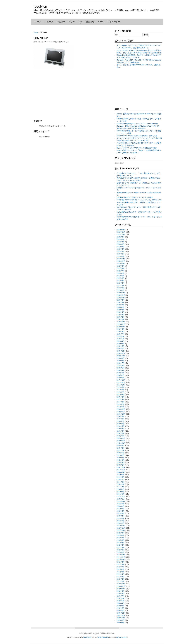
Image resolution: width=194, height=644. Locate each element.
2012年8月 (121, 535)
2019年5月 (121, 339)
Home (36, 33)
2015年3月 (121, 460)
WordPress (87, 637)
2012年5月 (121, 543)
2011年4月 (121, 574)
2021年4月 (121, 283)
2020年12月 (121, 293)
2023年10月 (121, 235)
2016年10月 (121, 414)
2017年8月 (121, 390)
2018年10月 (121, 356)
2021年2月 (121, 288)
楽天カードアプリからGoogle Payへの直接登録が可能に (137, 148)
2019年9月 (121, 329)
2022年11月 (121, 261)
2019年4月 (121, 341)
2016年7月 (121, 421)
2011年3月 (121, 577)
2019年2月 (121, 346)
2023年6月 (121, 244)
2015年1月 (121, 465)
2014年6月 (121, 482)
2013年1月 (121, 523)
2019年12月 (121, 322)
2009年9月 (121, 620)
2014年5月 (121, 484)
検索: (116, 35)
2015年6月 (121, 453)
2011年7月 (121, 567)
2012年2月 (121, 550)
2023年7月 (121, 242)
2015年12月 (121, 438)
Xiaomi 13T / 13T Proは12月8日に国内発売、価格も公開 (137, 136)
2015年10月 (121, 443)
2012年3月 (121, 547)
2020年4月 (121, 312)
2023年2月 (121, 254)
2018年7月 (121, 363)
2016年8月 (121, 419)
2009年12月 (121, 613)
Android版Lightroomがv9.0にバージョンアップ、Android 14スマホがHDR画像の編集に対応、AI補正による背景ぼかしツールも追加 (139, 202)
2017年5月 (121, 397)
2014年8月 (121, 477)
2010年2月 (121, 608)
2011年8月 (121, 564)
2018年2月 (121, 375)
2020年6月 (121, 307)
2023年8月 (121, 239)
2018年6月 (121, 366)
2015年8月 (121, 448)
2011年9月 (121, 562)
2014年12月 (121, 467)
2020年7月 (121, 305)
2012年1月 (121, 552)
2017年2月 (121, 404)
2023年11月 (121, 232)
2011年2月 (121, 579)
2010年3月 (121, 606)
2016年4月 (121, 429)
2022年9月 (121, 266)
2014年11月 (121, 470)
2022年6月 (121, 273)
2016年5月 (121, 426)
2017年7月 (121, 392)
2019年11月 (121, 324)
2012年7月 (121, 538)
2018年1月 (121, 378)
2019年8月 (121, 332)
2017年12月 (121, 380)
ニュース (49, 22)
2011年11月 (121, 557)
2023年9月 (121, 237)
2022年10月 (121, 264)
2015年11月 (121, 441)
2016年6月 (121, 424)
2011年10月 (121, 560)
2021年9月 (121, 276)
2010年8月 (121, 594)
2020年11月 (121, 295)
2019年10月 (121, 327)
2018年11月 (121, 353)
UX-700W (41, 38)
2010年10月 (121, 589)
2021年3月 (121, 285)
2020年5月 (121, 310)
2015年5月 (121, 455)
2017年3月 (121, 402)
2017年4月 (121, 400)
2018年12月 (121, 351)
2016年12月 (121, 409)
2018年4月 (121, 370)
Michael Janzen (122, 637)
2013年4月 (121, 516)
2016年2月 (121, 433)
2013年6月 (121, 511)
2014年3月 (121, 489)
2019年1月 (121, 349)
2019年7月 (121, 334)
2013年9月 (121, 504)
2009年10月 (121, 618)
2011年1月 (121, 581)
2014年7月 (121, 480)
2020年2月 (121, 317)
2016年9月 (121, 416)
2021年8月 (121, 278)
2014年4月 (121, 487)
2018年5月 (121, 368)
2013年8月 (121, 506)
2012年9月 (121, 533)
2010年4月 (121, 603)
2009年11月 (121, 615)
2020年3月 (121, 315)
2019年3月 (121, 344)
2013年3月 (121, 518)
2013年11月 (121, 499)
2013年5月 (121, 514)
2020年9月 (121, 300)
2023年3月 (121, 252)
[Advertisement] (73, 94)
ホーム (38, 22)
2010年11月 (121, 586)
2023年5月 (121, 247)
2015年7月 (121, 450)
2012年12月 (121, 526)
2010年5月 (121, 601)
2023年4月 (121, 249)
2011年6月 (121, 569)
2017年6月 (121, 395)
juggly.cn (40, 6)
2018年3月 (121, 373)
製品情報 (90, 22)
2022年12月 (121, 259)
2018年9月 (121, 358)
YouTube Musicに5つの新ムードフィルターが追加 (135, 197)
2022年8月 (121, 268)
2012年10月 (121, 531)
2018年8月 (121, 361)
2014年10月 (121, 472)
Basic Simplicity (103, 637)
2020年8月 (121, 302)
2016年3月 (121, 431)
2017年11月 (121, 383)
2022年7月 (121, 271)
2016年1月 (121, 436)
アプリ (72, 22)
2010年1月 (121, 611)
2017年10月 (121, 385)
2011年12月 (121, 555)
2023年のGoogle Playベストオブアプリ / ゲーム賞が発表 (137, 124)
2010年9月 (121, 591)
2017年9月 (121, 387)
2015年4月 (121, 458)
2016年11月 (121, 412)
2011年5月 (121, 572)
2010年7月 (121, 596)
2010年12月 (121, 584)
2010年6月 (121, 598)
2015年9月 (121, 446)
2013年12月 (121, 497)
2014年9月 (121, 475)
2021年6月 (121, 281)
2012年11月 (121, 528)
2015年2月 (121, 463)
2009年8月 (121, 623)
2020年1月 (121, 319)
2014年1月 (121, 494)
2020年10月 (121, 298)
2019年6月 (121, 336)
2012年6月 (121, 540)
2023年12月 (121, 230)
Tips (80, 22)
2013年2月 (121, 521)
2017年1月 (121, 407)
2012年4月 (121, 545)
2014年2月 (121, 492)
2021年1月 (121, 290)
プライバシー (114, 22)
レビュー (61, 22)
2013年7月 (121, 509)
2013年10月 (121, 501)
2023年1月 (121, 256)
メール (101, 22)
